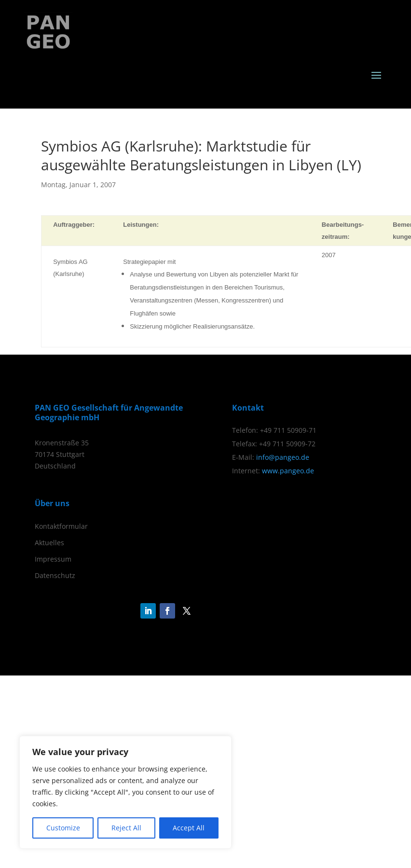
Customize (63, 828)
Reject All (126, 828)
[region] (125, 792)
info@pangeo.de (283, 457)
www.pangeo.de (288, 471)
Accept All (189, 828)
